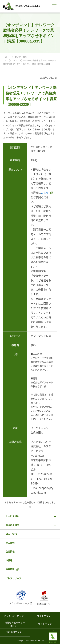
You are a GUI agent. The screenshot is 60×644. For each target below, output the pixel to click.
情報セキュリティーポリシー (15, 624)
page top (53, 635)
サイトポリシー (45, 616)
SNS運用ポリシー (15, 632)
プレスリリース (13, 578)
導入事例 (10, 543)
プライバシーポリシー (15, 616)
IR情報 (9, 560)
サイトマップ (45, 624)
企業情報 (10, 552)
